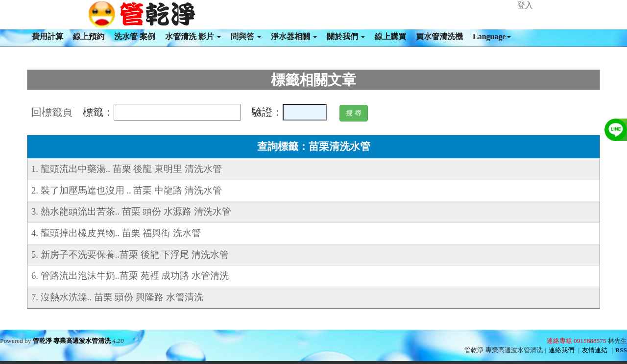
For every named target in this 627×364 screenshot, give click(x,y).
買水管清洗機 (439, 36)
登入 (525, 5)
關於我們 (346, 36)
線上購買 (390, 36)
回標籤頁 (52, 112)
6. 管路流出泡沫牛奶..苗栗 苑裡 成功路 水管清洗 (130, 276)
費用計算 (48, 36)
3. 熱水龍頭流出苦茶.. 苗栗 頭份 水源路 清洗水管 (131, 211)
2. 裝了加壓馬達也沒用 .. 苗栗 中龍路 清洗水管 (127, 190)
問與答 (246, 36)
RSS (621, 350)
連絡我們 (561, 350)
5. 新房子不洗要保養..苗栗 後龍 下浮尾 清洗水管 (130, 255)
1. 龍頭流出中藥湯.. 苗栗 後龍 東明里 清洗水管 (127, 169)
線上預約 (89, 36)
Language (492, 36)
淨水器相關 (294, 36)
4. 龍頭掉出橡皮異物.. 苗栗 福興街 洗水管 (116, 233)
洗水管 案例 (135, 36)
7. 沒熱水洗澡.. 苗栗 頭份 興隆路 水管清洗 (117, 297)
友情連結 (595, 350)
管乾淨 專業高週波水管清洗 (72, 341)
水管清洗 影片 (193, 36)
